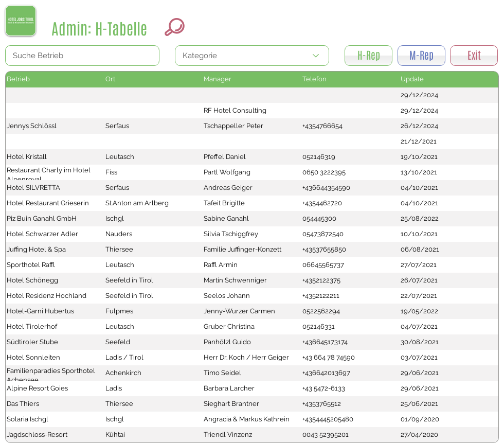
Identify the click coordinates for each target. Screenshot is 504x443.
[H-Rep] (368, 56)
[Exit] (474, 56)
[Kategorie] (252, 56)
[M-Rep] (421, 56)
